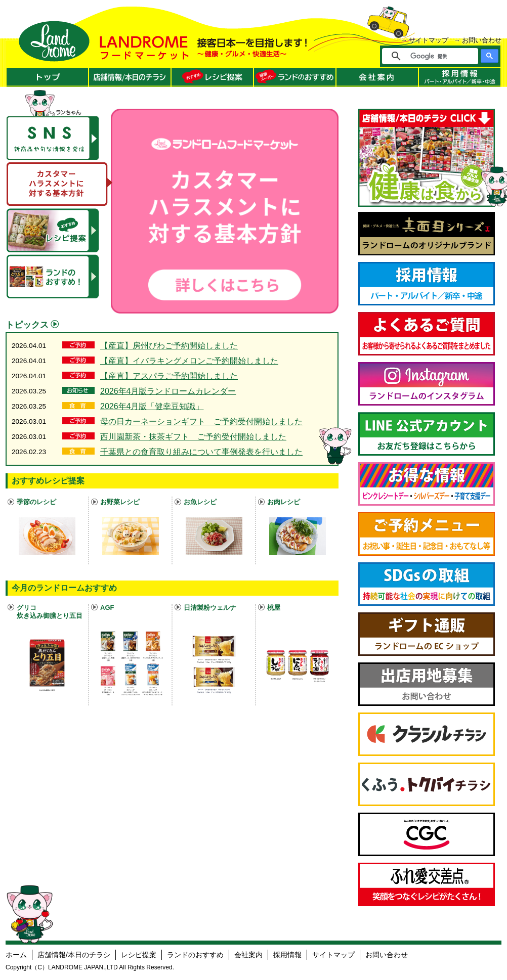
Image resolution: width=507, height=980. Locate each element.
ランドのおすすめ (195, 955)
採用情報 (287, 955)
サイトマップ (429, 40)
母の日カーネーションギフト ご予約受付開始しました (201, 421)
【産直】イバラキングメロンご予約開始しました (189, 361)
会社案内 (248, 955)
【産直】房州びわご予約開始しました (169, 346)
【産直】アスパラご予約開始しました (169, 376)
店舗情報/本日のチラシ (74, 955)
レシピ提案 (139, 955)
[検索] (437, 56)
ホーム (16, 955)
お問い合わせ (482, 40)
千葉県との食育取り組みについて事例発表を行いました (201, 452)
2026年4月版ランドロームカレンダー (168, 391)
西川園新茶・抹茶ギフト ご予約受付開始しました (193, 437)
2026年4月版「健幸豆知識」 (152, 406)
